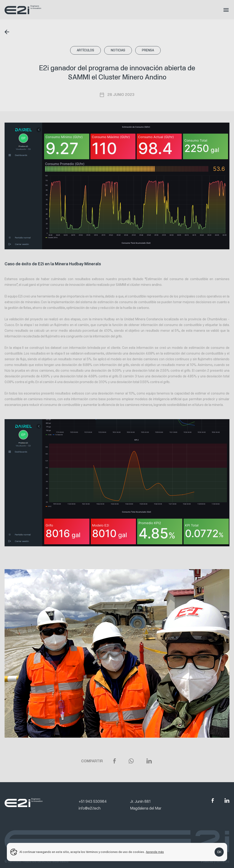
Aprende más (155, 852)
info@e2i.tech (90, 808)
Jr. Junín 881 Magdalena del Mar (146, 805)
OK (219, 852)
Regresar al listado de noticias (8, 32)
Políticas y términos (215, 861)
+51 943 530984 (93, 801)
